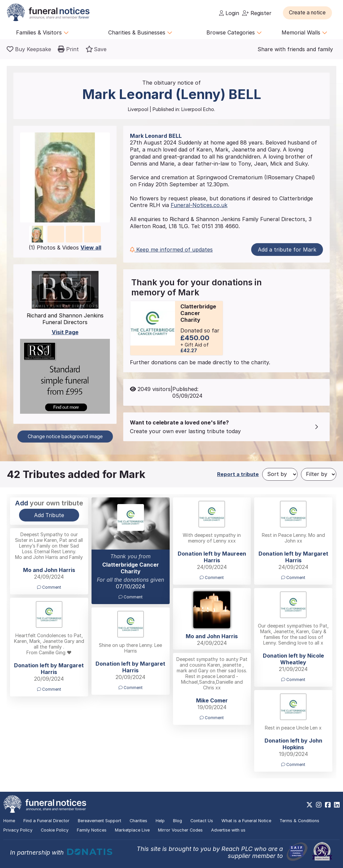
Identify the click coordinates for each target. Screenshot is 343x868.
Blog (178, 821)
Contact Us (202, 821)
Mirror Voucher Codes (180, 830)
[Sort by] (280, 474)
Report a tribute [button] (238, 474)
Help (160, 821)
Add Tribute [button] (49, 515)
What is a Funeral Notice (246, 821)
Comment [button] (131, 597)
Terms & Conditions (299, 821)
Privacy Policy (18, 830)
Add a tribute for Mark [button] (287, 250)
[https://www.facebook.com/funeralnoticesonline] (328, 805)
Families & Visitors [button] (42, 32)
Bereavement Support (100, 821)
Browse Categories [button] (234, 32)
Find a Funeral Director (46, 821)
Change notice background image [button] (65, 436)
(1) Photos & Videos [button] (65, 248)
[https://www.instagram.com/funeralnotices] (319, 805)
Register (257, 13)
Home (9, 821)
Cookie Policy (55, 830)
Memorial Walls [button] (304, 32)
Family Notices (92, 830)
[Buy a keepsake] (29, 49)
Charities (138, 821)
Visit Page (65, 332)
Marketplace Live (132, 830)
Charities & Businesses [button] (140, 32)
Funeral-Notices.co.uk (199, 205)
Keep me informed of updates (171, 250)
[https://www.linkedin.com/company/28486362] (337, 805)
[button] (309, 13)
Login (229, 13)
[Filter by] (319, 474)
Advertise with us (228, 830)
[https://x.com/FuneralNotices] (309, 805)
